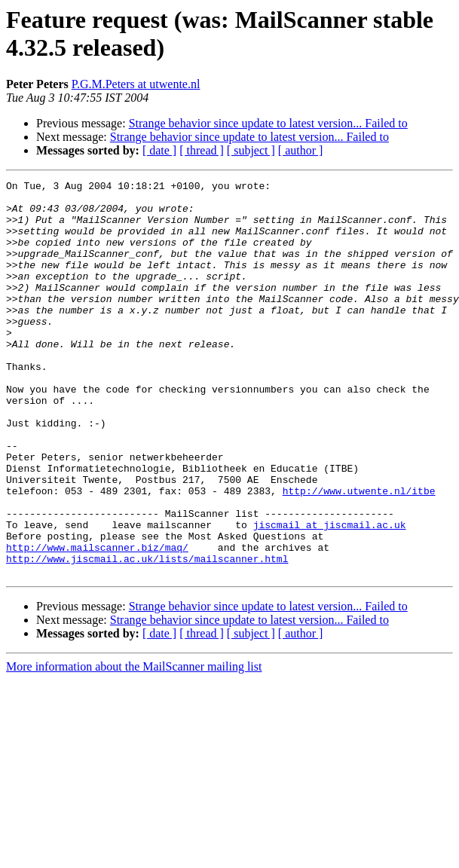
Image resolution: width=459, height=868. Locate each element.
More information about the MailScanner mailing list (134, 746)
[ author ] (301, 150)
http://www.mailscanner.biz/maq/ (97, 622)
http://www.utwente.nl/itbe (359, 554)
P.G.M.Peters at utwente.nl (136, 84)
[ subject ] (251, 150)
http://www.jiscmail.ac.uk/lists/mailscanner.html (147, 635)
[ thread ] (202, 150)
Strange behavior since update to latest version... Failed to (268, 123)
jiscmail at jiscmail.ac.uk (330, 594)
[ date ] (159, 150)
